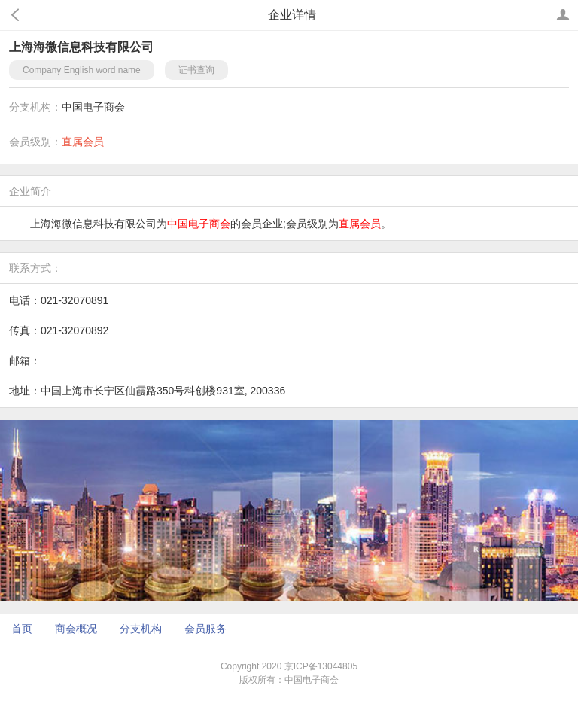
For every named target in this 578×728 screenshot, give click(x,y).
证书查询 (196, 70)
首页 (22, 629)
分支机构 (141, 629)
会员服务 (205, 629)
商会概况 (76, 629)
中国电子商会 (93, 107)
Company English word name (82, 70)
